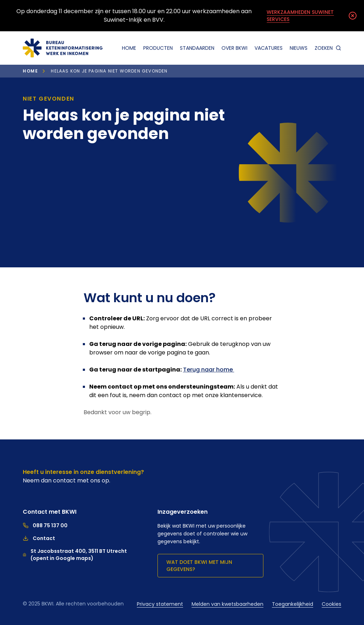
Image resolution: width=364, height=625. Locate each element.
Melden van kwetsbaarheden (227, 604)
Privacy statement (160, 604)
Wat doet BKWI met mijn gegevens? (199, 566)
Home (129, 48)
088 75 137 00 (45, 525)
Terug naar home (209, 370)
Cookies (331, 604)
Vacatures (269, 48)
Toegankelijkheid (293, 604)
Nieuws (299, 48)
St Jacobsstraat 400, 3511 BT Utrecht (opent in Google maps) (75, 555)
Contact (39, 538)
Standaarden (197, 48)
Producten (158, 48)
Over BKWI (234, 48)
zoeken (328, 48)
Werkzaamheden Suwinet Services (300, 16)
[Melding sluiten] (353, 16)
